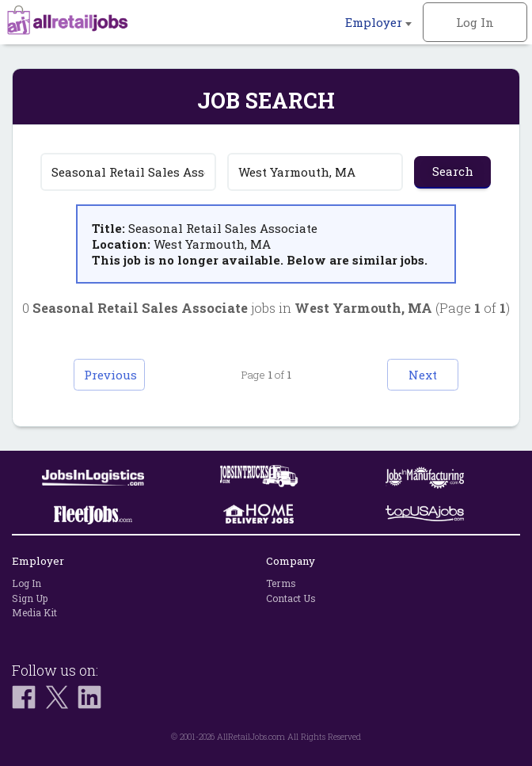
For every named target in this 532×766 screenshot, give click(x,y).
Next (423, 375)
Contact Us (291, 598)
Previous (110, 375)
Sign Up (30, 598)
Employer (378, 22)
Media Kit (34, 612)
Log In (475, 22)
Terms (281, 583)
